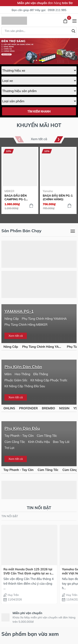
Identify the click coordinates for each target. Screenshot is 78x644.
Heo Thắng (22, 374)
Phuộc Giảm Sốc (16, 380)
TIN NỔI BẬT (10, 516)
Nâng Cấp (12, 319)
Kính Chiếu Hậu (39, 442)
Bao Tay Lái (61, 442)
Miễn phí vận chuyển (27, 613)
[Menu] (74, 21)
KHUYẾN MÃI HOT (39, 125)
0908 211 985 (57, 10)
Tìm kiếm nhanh (39, 111)
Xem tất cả (39, 139)
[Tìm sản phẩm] (39, 31)
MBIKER (9, 191)
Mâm (8, 374)
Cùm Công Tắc (15, 442)
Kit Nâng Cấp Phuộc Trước (49, 380)
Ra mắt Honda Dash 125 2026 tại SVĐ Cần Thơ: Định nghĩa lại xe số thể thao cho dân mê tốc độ (28, 571)
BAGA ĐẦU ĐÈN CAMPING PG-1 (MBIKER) (16, 197)
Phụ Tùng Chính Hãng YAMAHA (44, 319)
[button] (34, 60)
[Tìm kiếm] (74, 30)
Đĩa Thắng (41, 374)
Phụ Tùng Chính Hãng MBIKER (26, 325)
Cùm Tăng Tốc (47, 436)
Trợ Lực (10, 448)
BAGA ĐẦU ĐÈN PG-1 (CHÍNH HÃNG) (58, 197)
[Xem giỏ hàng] (66, 21)
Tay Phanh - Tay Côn (19, 436)
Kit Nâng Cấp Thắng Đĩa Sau (25, 386)
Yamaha (48, 191)
